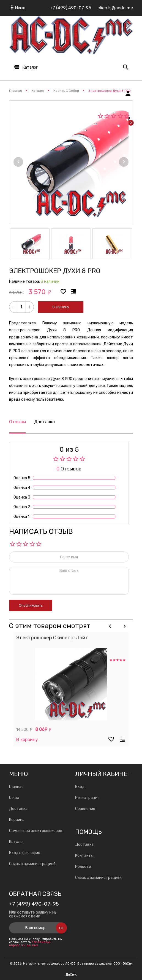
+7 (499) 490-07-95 (70, 8)
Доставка (44, 422)
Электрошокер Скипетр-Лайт (52, 638)
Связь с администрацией (32, 864)
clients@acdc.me (115, 8)
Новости (83, 867)
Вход (80, 787)
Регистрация (87, 798)
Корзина (17, 820)
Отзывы (17, 422)
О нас (14, 798)
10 (39, 544)
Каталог (17, 842)
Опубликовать (31, 605)
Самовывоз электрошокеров (36, 831)
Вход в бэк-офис (25, 853)
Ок (61, 928)
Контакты (84, 856)
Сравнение (85, 809)
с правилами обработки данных (30, 944)
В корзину (61, 307)
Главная (16, 787)
